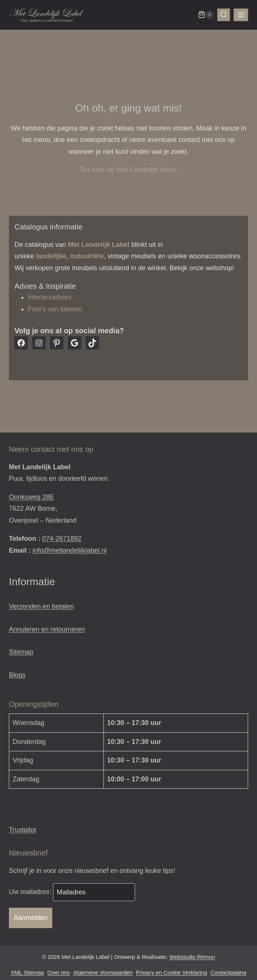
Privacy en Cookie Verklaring (171, 972)
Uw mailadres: (31, 892)
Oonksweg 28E (32, 497)
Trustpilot (22, 830)
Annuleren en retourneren (47, 629)
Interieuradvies (50, 297)
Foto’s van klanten (55, 309)
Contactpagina (228, 972)
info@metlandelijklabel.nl (70, 550)
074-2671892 (62, 539)
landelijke (51, 256)
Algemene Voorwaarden (103, 972)
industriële (87, 256)
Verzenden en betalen (41, 606)
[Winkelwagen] (206, 15)
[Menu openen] (241, 15)
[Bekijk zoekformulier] (224, 15)
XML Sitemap (27, 972)
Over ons (59, 972)
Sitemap (21, 652)
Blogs (17, 675)
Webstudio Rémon (192, 957)
